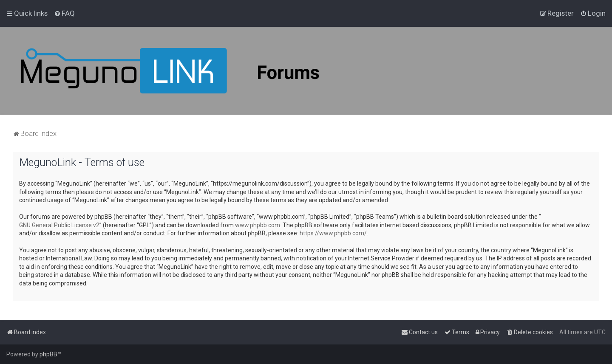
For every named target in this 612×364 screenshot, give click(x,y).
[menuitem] (64, 13)
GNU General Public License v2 (59, 225)
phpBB (48, 354)
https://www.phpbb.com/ (333, 233)
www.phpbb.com (258, 225)
